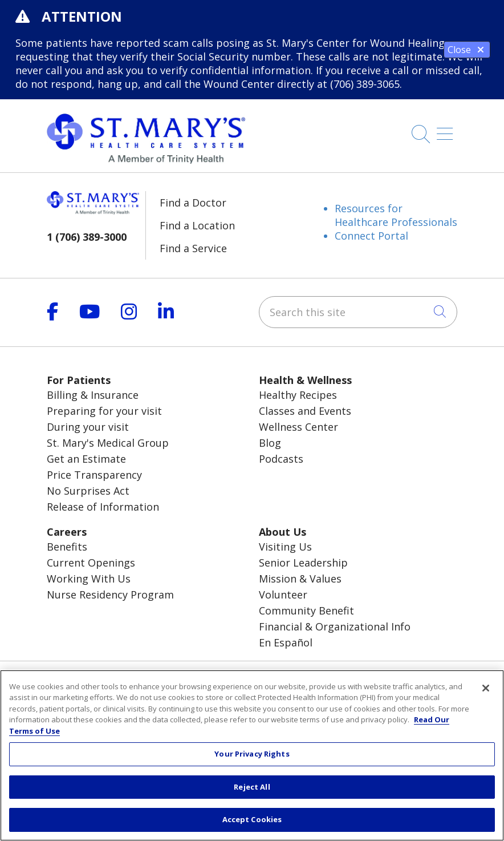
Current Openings (91, 563)
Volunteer (283, 595)
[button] (447, 130)
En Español (286, 642)
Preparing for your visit (104, 411)
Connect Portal (371, 236)
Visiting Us (285, 547)
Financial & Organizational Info (335, 626)
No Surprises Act (88, 491)
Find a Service (193, 248)
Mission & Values (300, 579)
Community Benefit (306, 610)
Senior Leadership (303, 563)
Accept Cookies (252, 819)
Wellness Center (298, 427)
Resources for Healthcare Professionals (396, 215)
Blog (270, 443)
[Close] (486, 688)
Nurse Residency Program (110, 595)
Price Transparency (94, 475)
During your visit (88, 427)
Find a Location (197, 225)
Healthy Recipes (298, 395)
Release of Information (103, 507)
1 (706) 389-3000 (87, 237)
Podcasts (281, 459)
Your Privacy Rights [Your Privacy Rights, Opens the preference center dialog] (252, 754)
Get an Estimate (86, 459)
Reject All (252, 787)
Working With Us (89, 579)
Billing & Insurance (93, 395)
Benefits (67, 547)
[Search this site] (358, 312)
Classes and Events (305, 411)
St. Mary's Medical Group (108, 443)
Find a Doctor (193, 203)
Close (467, 50)
